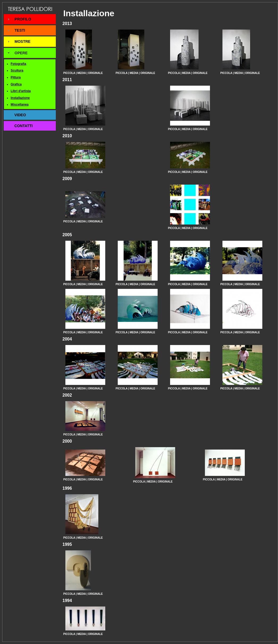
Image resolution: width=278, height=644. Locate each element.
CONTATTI (24, 126)
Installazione (20, 98)
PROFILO (23, 19)
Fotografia (18, 64)
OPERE (21, 53)
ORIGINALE (95, 73)
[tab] (30, 19)
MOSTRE (23, 41)
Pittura (16, 77)
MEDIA (82, 73)
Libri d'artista (21, 91)
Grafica (16, 84)
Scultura (17, 70)
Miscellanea (20, 105)
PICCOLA (69, 73)
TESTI (20, 30)
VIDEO (20, 115)
